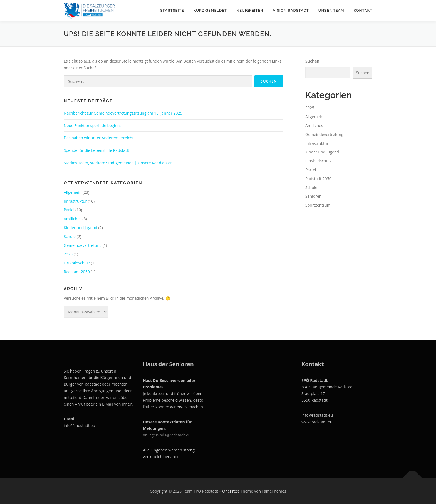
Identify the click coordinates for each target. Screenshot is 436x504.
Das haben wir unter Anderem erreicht (99, 138)
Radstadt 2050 (77, 272)
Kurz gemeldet (210, 10)
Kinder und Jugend (80, 228)
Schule (70, 236)
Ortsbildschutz (77, 263)
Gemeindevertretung (83, 245)
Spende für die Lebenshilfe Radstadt (96, 150)
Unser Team (331, 10)
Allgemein (73, 192)
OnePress (231, 491)
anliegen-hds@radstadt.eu (167, 435)
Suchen (312, 61)
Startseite (172, 10)
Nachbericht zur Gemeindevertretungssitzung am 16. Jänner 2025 (123, 113)
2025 (68, 254)
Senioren (313, 196)
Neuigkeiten (250, 10)
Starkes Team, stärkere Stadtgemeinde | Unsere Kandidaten (118, 163)
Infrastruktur (75, 201)
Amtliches (73, 219)
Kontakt (363, 10)
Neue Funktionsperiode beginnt (92, 126)
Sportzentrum (318, 205)
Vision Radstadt (291, 10)
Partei (69, 210)
